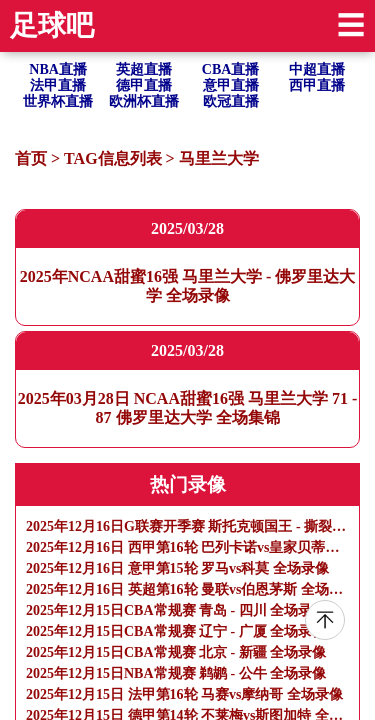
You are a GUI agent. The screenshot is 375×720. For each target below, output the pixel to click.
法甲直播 (58, 85)
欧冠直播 (231, 101)
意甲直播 (231, 85)
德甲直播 (144, 85)
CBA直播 (231, 69)
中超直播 (317, 69)
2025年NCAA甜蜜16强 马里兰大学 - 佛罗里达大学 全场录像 (188, 285)
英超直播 (144, 69)
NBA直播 (58, 69)
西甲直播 (317, 85)
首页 (31, 158)
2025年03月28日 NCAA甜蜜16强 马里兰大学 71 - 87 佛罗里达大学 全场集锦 (188, 407)
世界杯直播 (58, 101)
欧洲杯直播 (144, 101)
